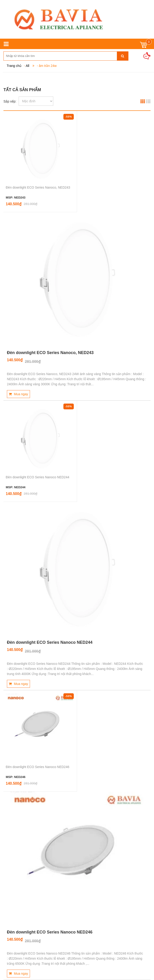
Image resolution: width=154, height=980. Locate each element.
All (27, 66)
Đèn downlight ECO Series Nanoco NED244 (37, 477)
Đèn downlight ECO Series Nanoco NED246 (37, 767)
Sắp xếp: (10, 101)
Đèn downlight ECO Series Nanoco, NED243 (38, 187)
